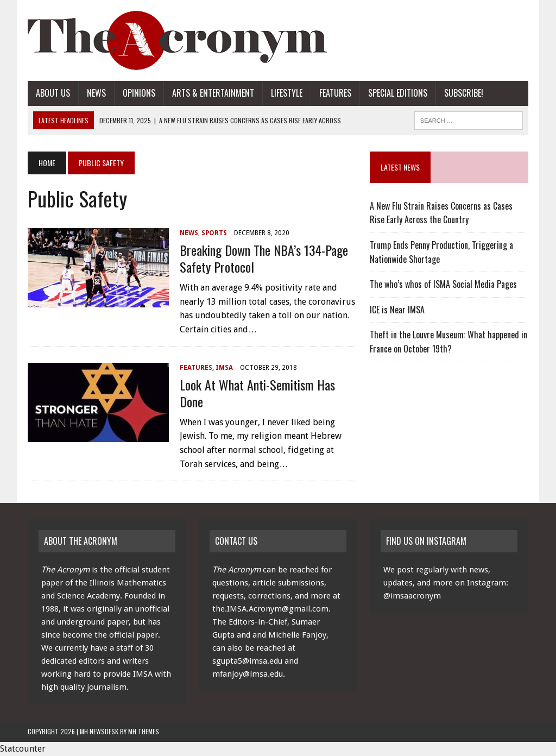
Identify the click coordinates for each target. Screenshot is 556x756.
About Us (53, 93)
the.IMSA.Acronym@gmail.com (270, 609)
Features (335, 93)
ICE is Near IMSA (397, 310)
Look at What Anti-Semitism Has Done (257, 393)
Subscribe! (464, 93)
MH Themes (144, 731)
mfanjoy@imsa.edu (248, 674)
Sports (214, 233)
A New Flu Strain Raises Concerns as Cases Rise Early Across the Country (441, 213)
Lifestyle (287, 93)
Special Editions (398, 93)
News (96, 93)
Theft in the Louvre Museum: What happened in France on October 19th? (448, 342)
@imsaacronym (412, 596)
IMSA (224, 368)
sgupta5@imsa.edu (247, 661)
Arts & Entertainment (213, 93)
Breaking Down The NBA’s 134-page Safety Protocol (264, 258)
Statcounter (23, 749)
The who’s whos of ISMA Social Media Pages (443, 284)
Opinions (139, 93)
